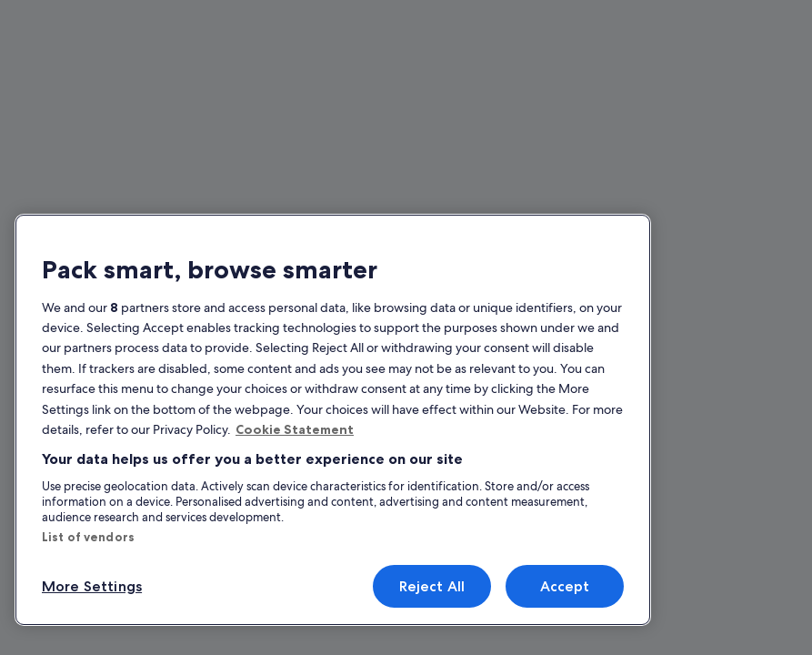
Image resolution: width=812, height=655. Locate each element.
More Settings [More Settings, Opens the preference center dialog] (88, 586)
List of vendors (82, 537)
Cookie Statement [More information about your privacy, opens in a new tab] (288, 436)
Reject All (431, 586)
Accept (564, 586)
